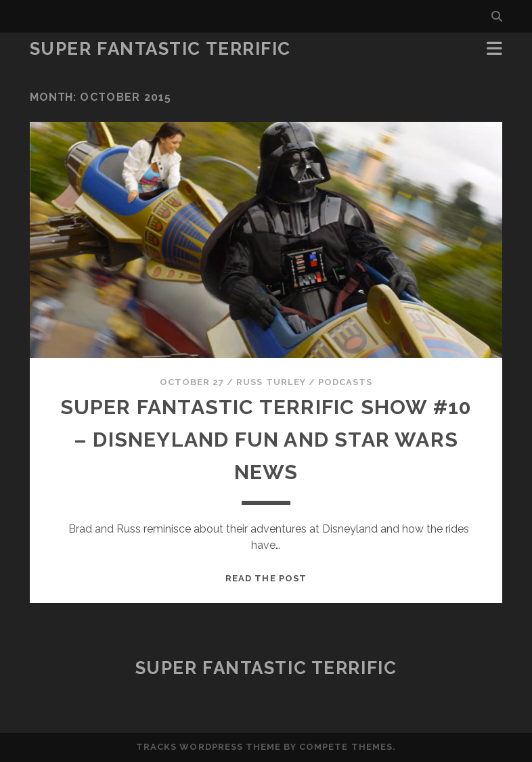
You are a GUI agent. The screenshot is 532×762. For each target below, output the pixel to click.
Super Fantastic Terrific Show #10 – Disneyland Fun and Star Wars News (266, 440)
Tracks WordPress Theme (208, 747)
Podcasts (345, 382)
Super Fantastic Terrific (160, 49)
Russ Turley (271, 382)
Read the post (266, 578)
